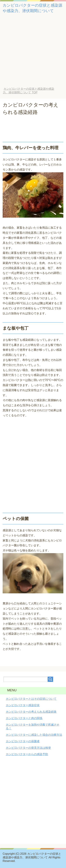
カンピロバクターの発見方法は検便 (28, 748)
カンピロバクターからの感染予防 (27, 754)
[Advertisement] (33, 53)
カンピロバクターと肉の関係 (24, 718)
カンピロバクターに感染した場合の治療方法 (34, 735)
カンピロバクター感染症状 (23, 705)
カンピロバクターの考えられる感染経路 (31, 712)
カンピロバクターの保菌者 (23, 741)
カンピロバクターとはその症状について (31, 699)
